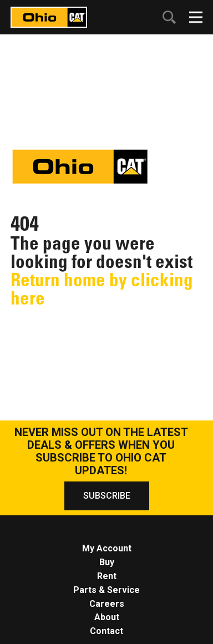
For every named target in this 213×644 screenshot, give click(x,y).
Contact (106, 631)
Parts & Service (106, 590)
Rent (107, 576)
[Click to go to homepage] (49, 16)
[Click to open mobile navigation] (196, 17)
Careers (107, 604)
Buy (107, 562)
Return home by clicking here (102, 289)
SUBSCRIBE (107, 496)
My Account (107, 548)
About (107, 617)
